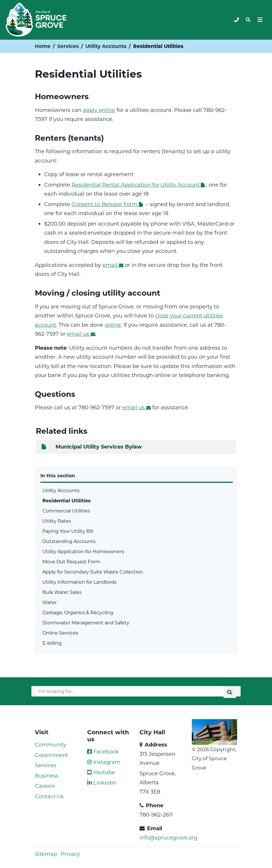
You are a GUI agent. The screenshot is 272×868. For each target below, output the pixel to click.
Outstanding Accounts (69, 541)
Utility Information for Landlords (79, 582)
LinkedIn (102, 783)
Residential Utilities (67, 500)
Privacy (70, 854)
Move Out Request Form (71, 561)
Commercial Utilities (66, 511)
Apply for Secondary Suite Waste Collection (93, 572)
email (113, 265)
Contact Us (49, 796)
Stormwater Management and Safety (86, 623)
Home (43, 46)
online (113, 325)
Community (51, 744)
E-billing (52, 643)
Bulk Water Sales (62, 592)
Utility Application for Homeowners (83, 551)
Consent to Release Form (108, 204)
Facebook (103, 751)
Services (68, 46)
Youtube (101, 772)
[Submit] (230, 692)
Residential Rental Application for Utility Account (139, 185)
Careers (45, 786)
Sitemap (46, 854)
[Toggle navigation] (248, 20)
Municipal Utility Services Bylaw (91, 446)
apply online (99, 110)
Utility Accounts (106, 46)
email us (81, 334)
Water (50, 602)
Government (51, 755)
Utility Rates (57, 521)
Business (47, 776)
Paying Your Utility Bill (68, 531)
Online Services (60, 633)
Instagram (104, 762)
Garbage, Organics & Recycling (78, 612)
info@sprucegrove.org (168, 837)
